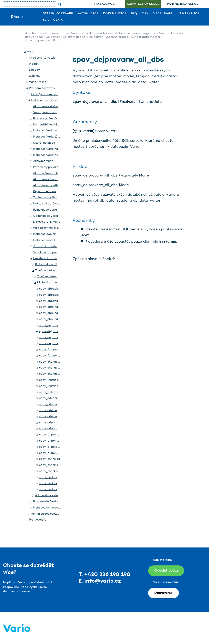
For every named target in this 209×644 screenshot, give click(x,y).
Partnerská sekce (183, 4)
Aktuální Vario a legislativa (52, 173)
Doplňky (35, 76)
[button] (25, 52)
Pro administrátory (95, 33)
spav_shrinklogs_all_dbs (56, 471)
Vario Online (38, 82)
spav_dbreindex (50, 307)
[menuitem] (104, 4)
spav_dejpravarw (51, 325)
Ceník (58, 20)
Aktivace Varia (43, 161)
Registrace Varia (44, 192)
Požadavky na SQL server (53, 265)
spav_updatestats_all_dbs (57, 484)
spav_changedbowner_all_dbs (60, 368)
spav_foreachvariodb (54, 356)
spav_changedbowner (54, 362)
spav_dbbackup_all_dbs (56, 295)
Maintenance (188, 14)
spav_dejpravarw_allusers (57, 344)
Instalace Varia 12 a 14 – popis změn (58, 137)
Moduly (34, 64)
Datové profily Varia (47, 222)
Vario (75, 33)
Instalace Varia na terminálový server (58, 149)
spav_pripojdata (51, 447)
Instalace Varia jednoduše (51, 131)
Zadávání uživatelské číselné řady (56, 246)
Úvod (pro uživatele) (43, 58)
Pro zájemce (103, 4)
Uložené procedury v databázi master (133, 37)
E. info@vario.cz (100, 581)
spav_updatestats (52, 477)
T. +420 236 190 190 (105, 575)
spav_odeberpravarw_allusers (60, 417)
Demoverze (163, 593)
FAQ (134, 14)
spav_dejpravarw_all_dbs (57, 331)
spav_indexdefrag (52, 380)
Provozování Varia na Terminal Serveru (59, 502)
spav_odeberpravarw (54, 398)
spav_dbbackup (50, 289)
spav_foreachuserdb (53, 350)
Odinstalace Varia (46, 216)
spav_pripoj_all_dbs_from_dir (60, 435)
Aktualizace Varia (45, 179)
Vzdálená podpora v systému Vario (57, 252)
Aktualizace (88, 14)
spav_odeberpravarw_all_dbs (59, 404)
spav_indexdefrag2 (52, 392)
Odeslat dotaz (166, 571)
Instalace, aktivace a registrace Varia (139, 33)
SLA (46, 20)
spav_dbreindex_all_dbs (56, 313)
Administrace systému (46, 514)
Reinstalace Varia (45, 210)
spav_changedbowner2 (55, 374)
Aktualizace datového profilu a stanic (59, 106)
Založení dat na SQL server (83, 37)
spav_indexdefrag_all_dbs (57, 386)
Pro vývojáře (38, 520)
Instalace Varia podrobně (51, 155)
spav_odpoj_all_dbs (53, 423)
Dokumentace (115, 14)
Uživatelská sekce (143, 4)
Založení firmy (47, 277)
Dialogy (34, 70)
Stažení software (58, 14)
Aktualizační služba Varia (51, 186)
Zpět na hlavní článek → (94, 259)
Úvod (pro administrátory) (49, 94)
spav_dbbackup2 (51, 301)
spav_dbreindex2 (51, 319)
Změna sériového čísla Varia (52, 198)
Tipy (145, 14)
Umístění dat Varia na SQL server (56, 258)
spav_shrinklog (50, 459)
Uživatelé (37, 33)
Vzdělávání (163, 14)
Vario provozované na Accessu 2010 (58, 113)
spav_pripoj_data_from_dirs (59, 453)
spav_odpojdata (51, 429)
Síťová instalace (44, 143)
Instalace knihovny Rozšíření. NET (56, 508)
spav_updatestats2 (53, 489)
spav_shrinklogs (50, 465)
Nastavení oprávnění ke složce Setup (58, 204)
